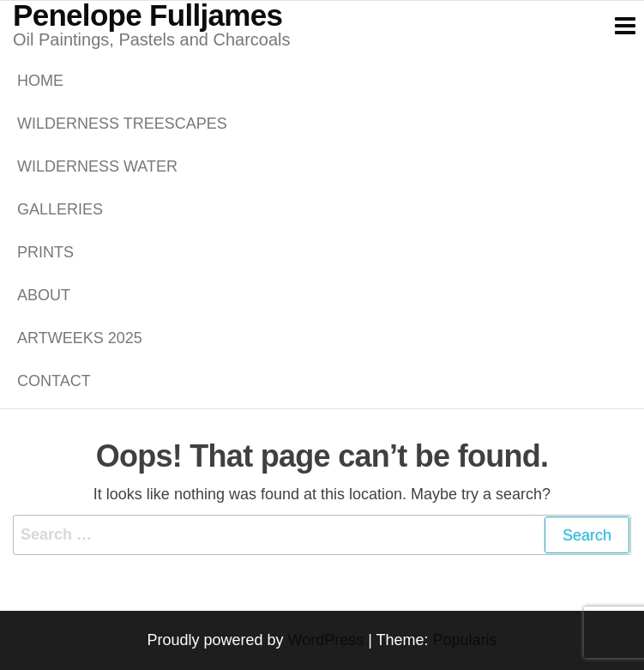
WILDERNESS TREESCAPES (122, 124)
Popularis (465, 640)
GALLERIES (60, 209)
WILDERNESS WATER (97, 166)
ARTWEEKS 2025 (80, 338)
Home (40, 81)
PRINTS (45, 252)
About (44, 295)
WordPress (325, 640)
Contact (54, 381)
